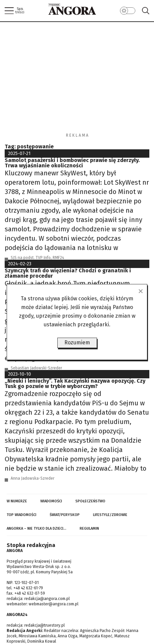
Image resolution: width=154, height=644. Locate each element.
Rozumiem (77, 342)
